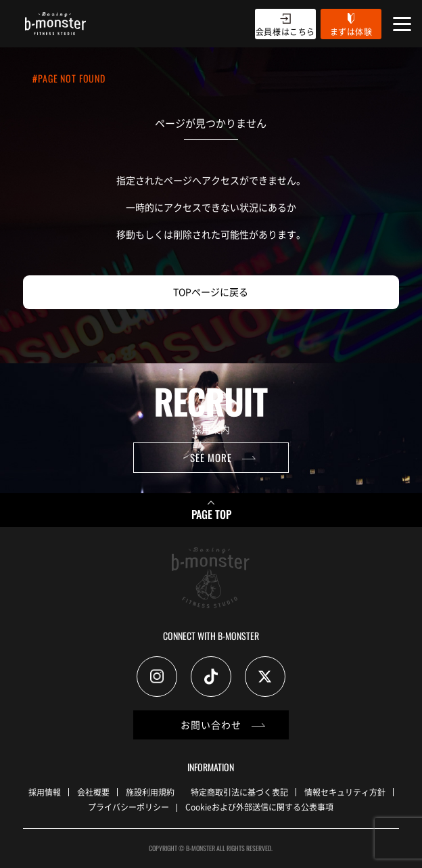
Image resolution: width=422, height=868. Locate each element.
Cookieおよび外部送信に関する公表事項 (259, 807)
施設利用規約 (150, 792)
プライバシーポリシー (128, 807)
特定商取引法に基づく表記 (239, 792)
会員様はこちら (285, 31)
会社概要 (93, 792)
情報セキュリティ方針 (345, 792)
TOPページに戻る (211, 292)
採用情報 (45, 792)
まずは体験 (351, 31)
